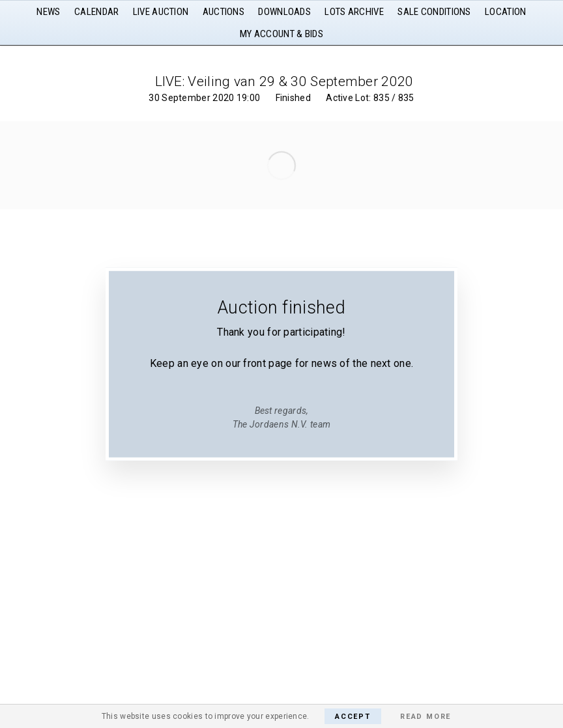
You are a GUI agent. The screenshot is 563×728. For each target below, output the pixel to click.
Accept (353, 717)
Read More (426, 717)
